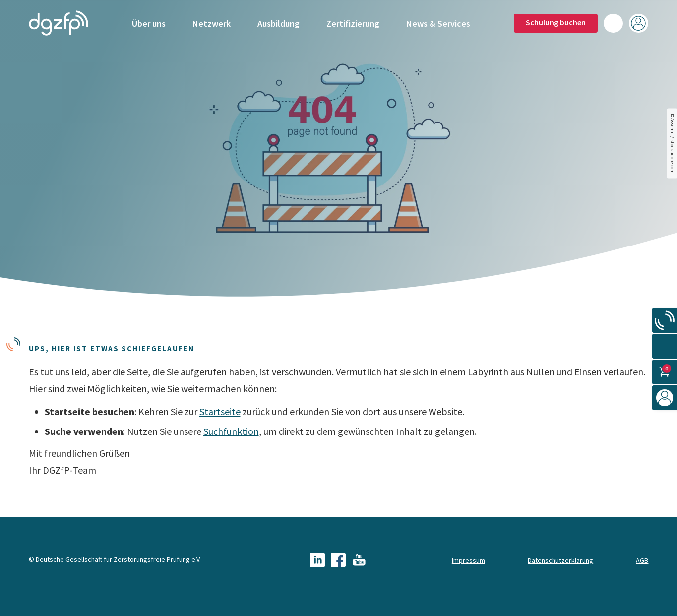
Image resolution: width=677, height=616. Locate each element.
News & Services (438, 24)
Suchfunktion (231, 431)
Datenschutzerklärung (560, 560)
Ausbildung (278, 24)
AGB (642, 560)
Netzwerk (212, 24)
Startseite (220, 411)
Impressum (468, 560)
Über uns (149, 24)
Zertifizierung (353, 24)
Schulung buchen (556, 22)
